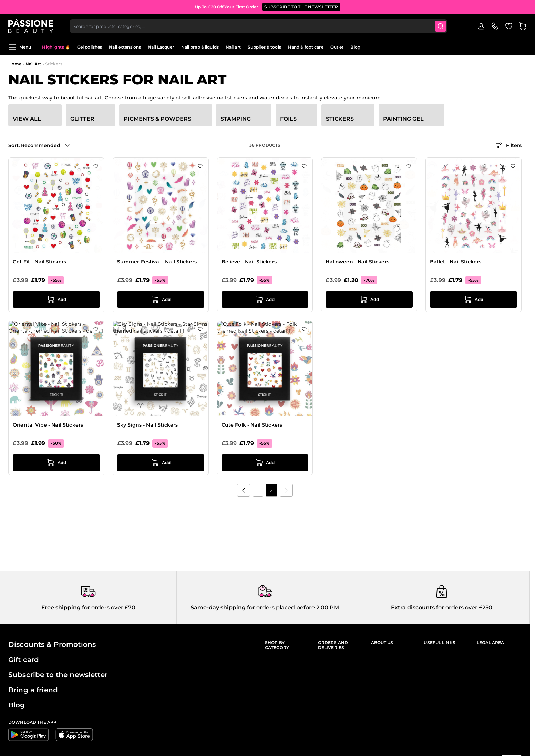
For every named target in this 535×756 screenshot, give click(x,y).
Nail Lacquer (161, 47)
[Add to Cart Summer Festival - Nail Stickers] (161, 300)
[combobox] (259, 26)
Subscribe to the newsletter (58, 675)
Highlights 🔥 (56, 47)
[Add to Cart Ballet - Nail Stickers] (474, 300)
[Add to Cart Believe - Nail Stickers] (265, 300)
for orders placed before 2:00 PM (292, 607)
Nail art (233, 47)
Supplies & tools (264, 47)
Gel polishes (90, 47)
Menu (20, 47)
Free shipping (61, 607)
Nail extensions (125, 47)
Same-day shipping (218, 607)
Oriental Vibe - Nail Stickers (48, 425)
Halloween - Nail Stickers (357, 262)
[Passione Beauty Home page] (31, 26)
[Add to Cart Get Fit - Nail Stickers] (56, 300)
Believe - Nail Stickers (249, 262)
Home (15, 64)
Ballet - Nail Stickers (456, 262)
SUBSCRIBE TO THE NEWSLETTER (301, 7)
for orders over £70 (108, 607)
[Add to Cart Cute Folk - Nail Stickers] (265, 463)
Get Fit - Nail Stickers (39, 262)
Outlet (337, 47)
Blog (355, 47)
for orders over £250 (464, 607)
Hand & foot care (306, 47)
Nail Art (33, 64)
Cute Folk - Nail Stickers (252, 425)
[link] (286, 490)
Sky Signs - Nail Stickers (148, 425)
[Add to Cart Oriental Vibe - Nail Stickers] (56, 463)
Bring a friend (33, 690)
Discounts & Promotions (52, 644)
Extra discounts (413, 607)
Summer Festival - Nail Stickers (157, 262)
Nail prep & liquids (200, 47)
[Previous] (244, 490)
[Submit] (441, 26)
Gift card (24, 660)
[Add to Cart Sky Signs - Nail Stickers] (161, 463)
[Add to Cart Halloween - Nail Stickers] (369, 300)
